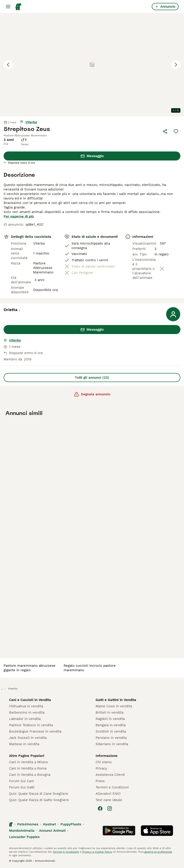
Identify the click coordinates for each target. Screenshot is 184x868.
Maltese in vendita (24, 744)
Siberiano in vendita (112, 744)
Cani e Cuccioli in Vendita (30, 700)
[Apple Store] (157, 831)
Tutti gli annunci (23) (92, 378)
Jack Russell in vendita (28, 738)
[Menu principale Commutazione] (8, 7)
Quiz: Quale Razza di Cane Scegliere (39, 794)
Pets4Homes (28, 824)
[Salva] (176, 131)
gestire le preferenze (158, 852)
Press (100, 781)
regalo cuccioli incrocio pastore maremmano (90, 668)
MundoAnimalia (22, 831)
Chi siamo (104, 762)
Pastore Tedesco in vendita (31, 725)
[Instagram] (110, 808)
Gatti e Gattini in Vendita (116, 700)
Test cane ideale (109, 800)
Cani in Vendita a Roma (28, 768)
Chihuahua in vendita (26, 706)
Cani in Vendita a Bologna (30, 775)
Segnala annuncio (92, 394)
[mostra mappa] (29, 122)
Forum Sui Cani (21, 781)
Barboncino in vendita (27, 712)
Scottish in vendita (111, 731)
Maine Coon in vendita (114, 706)
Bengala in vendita (111, 725)
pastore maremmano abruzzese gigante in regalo (30, 668)
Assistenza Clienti (110, 775)
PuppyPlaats (71, 824)
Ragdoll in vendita (110, 719)
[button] (92, 65)
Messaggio (92, 156)
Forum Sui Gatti (22, 787)
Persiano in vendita (111, 738)
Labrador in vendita (25, 719)
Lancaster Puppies (24, 837)
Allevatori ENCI (108, 794)
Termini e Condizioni (112, 787)
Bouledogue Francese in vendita (35, 731)
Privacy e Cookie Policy (97, 852)
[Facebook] (100, 808)
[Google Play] (119, 831)
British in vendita (109, 712)
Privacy (101, 768)
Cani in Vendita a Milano (29, 762)
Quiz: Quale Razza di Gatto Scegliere (39, 800)
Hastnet (49, 824)
